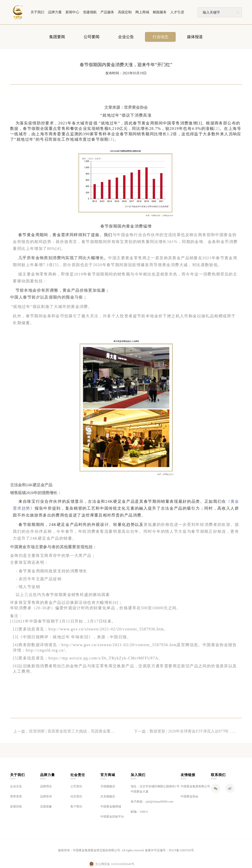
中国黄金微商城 (111, 807)
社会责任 (78, 775)
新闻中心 (72, 12)
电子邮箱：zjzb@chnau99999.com (152, 802)
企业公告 (126, 37)
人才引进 (177, 12)
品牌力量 (55, 12)
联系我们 (218, 775)
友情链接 (188, 775)
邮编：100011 (140, 812)
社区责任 (76, 796)
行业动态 (160, 37)
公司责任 (76, 786)
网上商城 (142, 12)
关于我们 (37, 12)
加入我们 (138, 775)
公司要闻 (92, 37)
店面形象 (46, 807)
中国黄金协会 (189, 796)
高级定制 (125, 12)
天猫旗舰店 (108, 786)
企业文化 (16, 786)
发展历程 (16, 807)
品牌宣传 (46, 796)
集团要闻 (57, 37)
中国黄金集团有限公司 (195, 786)
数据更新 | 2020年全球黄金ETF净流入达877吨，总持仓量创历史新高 (194, 736)
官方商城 (108, 775)
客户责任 (76, 807)
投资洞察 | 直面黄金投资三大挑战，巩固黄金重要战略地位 (74, 736)
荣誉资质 (16, 796)
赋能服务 (160, 12)
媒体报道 (195, 37)
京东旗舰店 (108, 796)
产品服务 (107, 12)
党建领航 (90, 12)
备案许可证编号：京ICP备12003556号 (169, 850)
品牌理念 (46, 786)
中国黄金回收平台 (112, 817)
